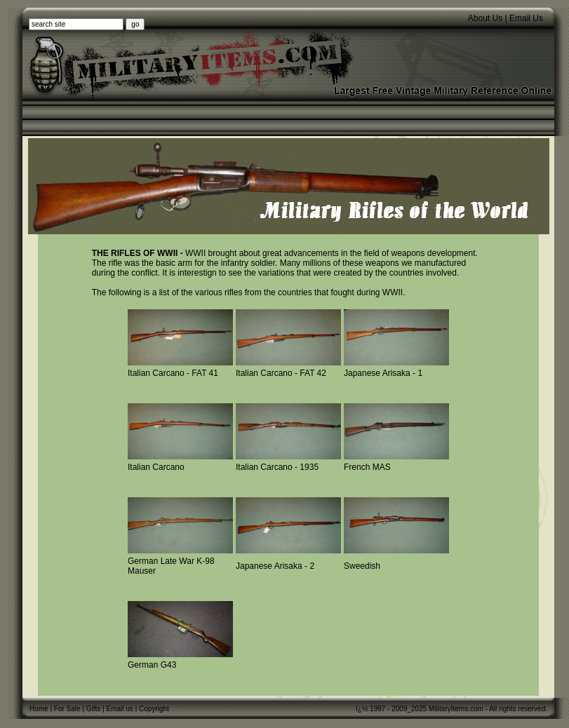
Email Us (526, 18)
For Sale (67, 709)
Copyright (154, 709)
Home (39, 709)
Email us (120, 709)
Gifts (94, 709)
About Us (485, 18)
